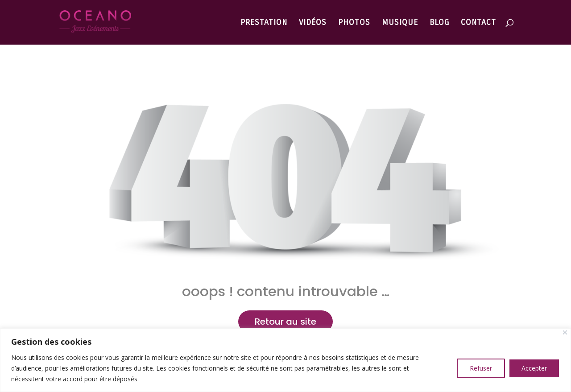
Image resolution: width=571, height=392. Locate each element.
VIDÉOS (313, 23)
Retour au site (285, 322)
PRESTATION (264, 23)
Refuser (481, 368)
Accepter (534, 368)
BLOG (439, 23)
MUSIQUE (400, 23)
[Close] (565, 332)
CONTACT (478, 23)
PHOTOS (354, 23)
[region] (285, 360)
